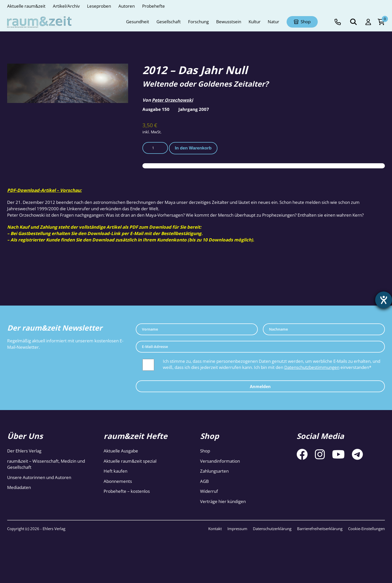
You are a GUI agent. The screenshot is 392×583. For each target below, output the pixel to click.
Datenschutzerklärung (272, 529)
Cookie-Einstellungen (366, 529)
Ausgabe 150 (156, 109)
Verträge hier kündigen (223, 501)
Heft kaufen (115, 471)
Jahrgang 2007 (194, 109)
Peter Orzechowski (172, 100)
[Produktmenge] (155, 148)
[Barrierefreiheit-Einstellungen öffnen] (384, 300)
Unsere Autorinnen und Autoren (39, 477)
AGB (204, 481)
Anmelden (260, 387)
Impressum (237, 529)
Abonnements (118, 481)
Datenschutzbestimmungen (312, 367)
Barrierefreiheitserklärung (320, 529)
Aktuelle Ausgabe (121, 451)
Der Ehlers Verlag (24, 451)
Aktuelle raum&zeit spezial (130, 461)
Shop (205, 451)
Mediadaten (19, 487)
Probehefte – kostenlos (127, 491)
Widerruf (209, 491)
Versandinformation (220, 461)
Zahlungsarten (214, 471)
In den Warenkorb (193, 148)
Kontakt (215, 529)
